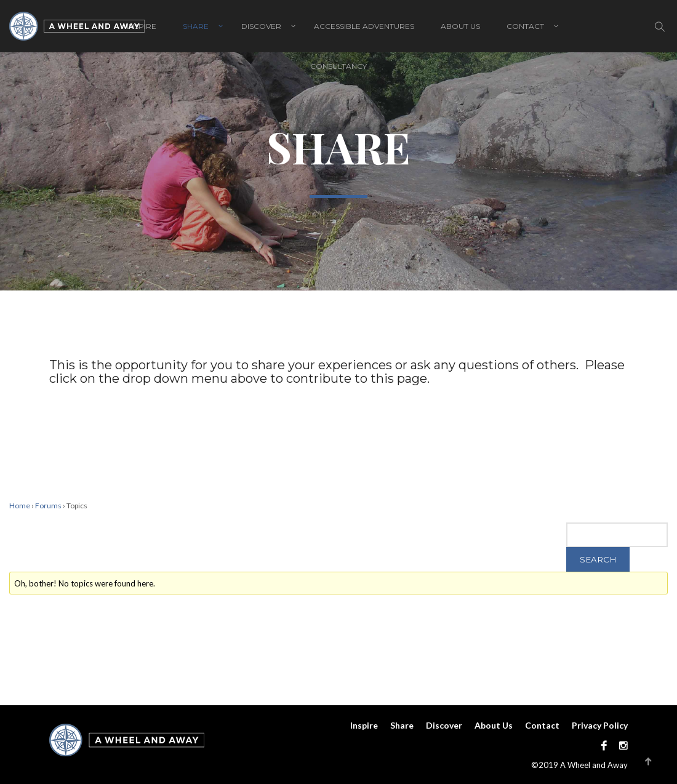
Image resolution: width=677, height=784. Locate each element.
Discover (261, 26)
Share (196, 26)
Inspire (364, 725)
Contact (525, 26)
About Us (460, 26)
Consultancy (338, 66)
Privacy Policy (600, 725)
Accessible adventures (364, 26)
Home (20, 506)
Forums (48, 506)
